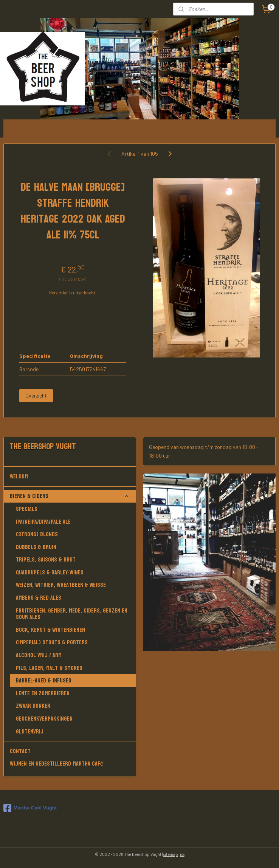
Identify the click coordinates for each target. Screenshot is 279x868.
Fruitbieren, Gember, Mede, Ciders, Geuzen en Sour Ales (72, 614)
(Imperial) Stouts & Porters (52, 642)
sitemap (171, 854)
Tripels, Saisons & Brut (46, 559)
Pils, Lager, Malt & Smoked (49, 668)
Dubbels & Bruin (36, 547)
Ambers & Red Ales (39, 598)
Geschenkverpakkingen (44, 719)
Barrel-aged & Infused (44, 680)
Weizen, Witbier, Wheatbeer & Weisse (61, 585)
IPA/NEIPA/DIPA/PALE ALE (43, 522)
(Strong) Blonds (37, 534)
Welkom (70, 476)
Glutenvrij (30, 731)
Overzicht (36, 395)
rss (182, 854)
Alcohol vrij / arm (39, 655)
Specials (27, 509)
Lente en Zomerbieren (43, 693)
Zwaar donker (33, 706)
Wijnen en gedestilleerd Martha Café (57, 764)
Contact (20, 751)
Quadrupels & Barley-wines (50, 572)
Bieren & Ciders (70, 496)
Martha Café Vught (30, 808)
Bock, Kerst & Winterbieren (50, 630)
